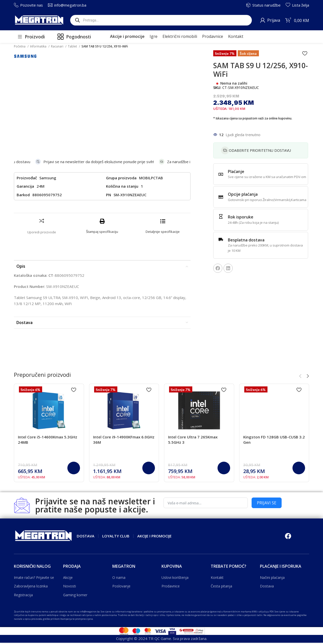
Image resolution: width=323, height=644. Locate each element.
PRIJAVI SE (267, 481)
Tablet (73, 46)
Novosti (70, 565)
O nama (119, 556)
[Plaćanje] (221, 174)
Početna (20, 46)
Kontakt (217, 556)
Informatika (39, 46)
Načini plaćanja (272, 556)
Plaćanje (236, 171)
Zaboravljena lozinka (31, 565)
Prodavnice (171, 565)
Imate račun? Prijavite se (34, 556)
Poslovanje (121, 565)
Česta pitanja (221, 565)
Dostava (267, 565)
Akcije (68, 556)
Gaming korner (75, 573)
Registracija (23, 573)
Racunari (58, 46)
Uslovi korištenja (175, 556)
